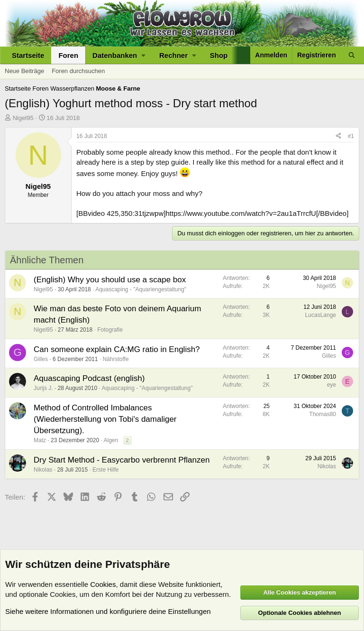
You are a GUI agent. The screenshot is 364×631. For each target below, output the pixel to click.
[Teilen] (338, 136)
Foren (68, 55)
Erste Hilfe (105, 470)
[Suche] (352, 55)
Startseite (28, 55)
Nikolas (43, 470)
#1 (351, 136)
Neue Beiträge (24, 71)
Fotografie (110, 330)
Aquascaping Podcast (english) (89, 378)
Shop (219, 55)
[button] (119, 55)
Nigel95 (23, 118)
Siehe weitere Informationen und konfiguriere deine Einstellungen (108, 611)
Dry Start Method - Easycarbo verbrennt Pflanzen (122, 460)
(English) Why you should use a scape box (110, 280)
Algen (111, 440)
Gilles (41, 359)
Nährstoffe (115, 359)
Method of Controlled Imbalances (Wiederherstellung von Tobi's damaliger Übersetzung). (105, 419)
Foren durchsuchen (78, 71)
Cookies (103, 584)
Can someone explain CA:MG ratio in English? (117, 349)
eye (332, 385)
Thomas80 (323, 414)
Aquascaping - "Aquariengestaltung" (141, 289)
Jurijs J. (43, 388)
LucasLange (321, 315)
